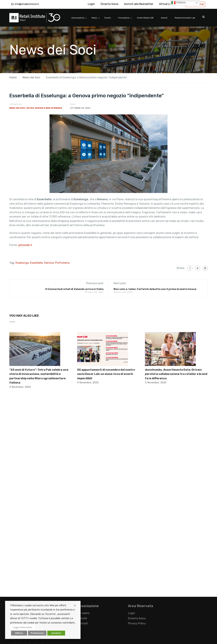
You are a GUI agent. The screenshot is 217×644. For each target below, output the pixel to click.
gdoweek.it (25, 245)
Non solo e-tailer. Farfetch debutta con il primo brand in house (155, 289)
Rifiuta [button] (19, 633)
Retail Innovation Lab (185, 18)
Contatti (83, 623)
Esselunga (22, 263)
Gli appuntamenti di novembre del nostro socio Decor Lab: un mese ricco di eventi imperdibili (106, 374)
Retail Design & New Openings (44, 108)
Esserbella (36, 263)
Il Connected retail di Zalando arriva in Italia (74, 289)
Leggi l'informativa (23, 627)
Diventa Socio (110, 4)
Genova (49, 263)
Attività (82, 618)
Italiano (179, 3)
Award (164, 18)
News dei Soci (17, 108)
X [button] (75, 605)
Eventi (108, 18)
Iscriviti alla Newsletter (139, 4)
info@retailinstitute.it (27, 4)
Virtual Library (168, 4)
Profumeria (62, 263)
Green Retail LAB (145, 18)
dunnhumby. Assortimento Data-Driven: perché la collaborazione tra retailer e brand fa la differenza (176, 374)
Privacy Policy (137, 623)
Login (91, 4)
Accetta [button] (56, 633)
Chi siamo (83, 613)
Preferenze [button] (37, 633)
